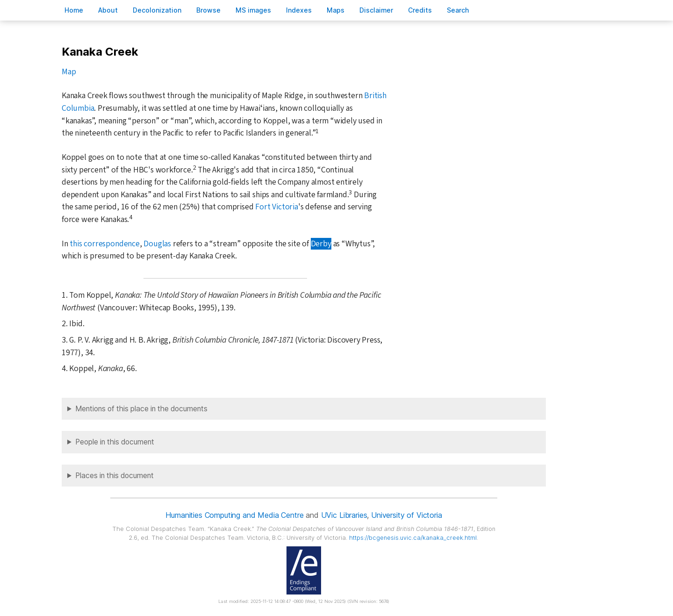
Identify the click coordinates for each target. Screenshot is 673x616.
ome (74, 10)
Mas (336, 10)
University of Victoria (406, 515)
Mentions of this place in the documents (141, 409)
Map (69, 72)
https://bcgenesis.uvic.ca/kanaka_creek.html (413, 538)
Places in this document (115, 476)
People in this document (115, 442)
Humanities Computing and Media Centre (234, 515)
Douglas (157, 244)
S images (253, 10)
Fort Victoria (276, 207)
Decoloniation (157, 10)
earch (458, 10)
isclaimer (376, 10)
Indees (299, 10)
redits (420, 10)
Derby (321, 244)
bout (108, 10)
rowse (208, 10)
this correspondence (104, 244)
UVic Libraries (344, 515)
